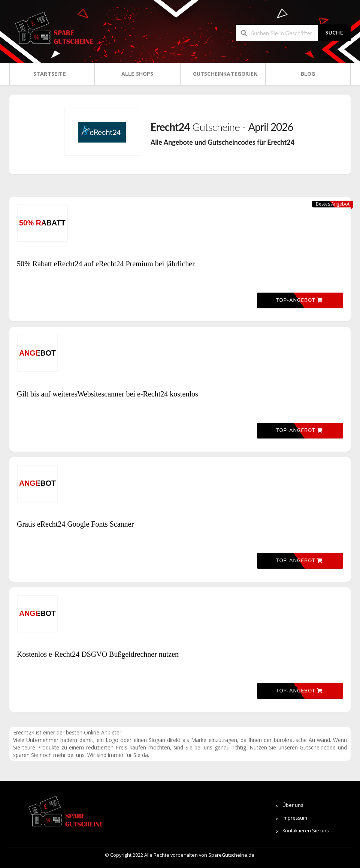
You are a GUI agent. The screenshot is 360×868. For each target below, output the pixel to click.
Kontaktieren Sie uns (305, 831)
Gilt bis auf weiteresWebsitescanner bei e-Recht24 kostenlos (108, 394)
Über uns (293, 805)
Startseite (50, 74)
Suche (335, 33)
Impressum (295, 818)
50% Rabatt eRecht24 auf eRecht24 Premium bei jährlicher (106, 264)
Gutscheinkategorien (225, 74)
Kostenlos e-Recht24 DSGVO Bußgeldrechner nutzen (98, 654)
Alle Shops (137, 74)
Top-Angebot (299, 300)
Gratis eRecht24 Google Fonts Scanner (75, 524)
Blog (308, 74)
